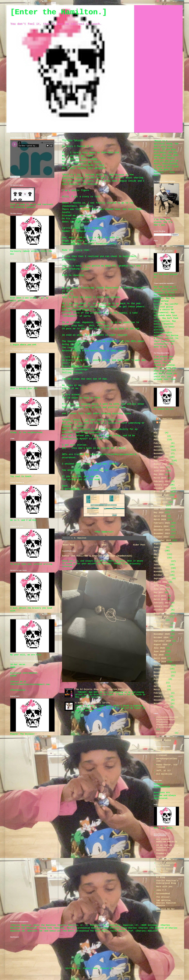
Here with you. (165, 887)
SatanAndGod (163, 894)
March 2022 (160, 599)
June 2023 (159, 547)
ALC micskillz (164, 774)
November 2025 (162, 454)
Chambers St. (164, 854)
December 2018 (162, 700)
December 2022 (162, 568)
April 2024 (160, 516)
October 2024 (161, 495)
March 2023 (160, 558)
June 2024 (159, 509)
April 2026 (160, 436)
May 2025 (159, 474)
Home (104, 545)
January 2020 (161, 669)
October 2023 (161, 537)
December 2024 (162, 488)
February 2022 (162, 603)
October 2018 (161, 707)
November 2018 (162, 704)
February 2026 (162, 443)
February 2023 (162, 561)
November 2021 (162, 613)
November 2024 (162, 492)
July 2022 (159, 585)
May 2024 (159, 513)
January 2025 (161, 485)
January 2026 (161, 447)
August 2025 (160, 464)
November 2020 (162, 634)
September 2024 (162, 499)
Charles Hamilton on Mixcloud (166, 864)
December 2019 (162, 672)
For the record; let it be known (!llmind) (165, 753)
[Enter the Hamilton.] (59, 12)
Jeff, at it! (164, 771)
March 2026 (160, 440)
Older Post (139, 545)
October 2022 (161, 575)
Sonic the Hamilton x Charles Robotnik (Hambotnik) (97, 556)
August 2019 (160, 679)
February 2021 (162, 624)
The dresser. (164, 897)
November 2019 (162, 676)
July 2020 (159, 648)
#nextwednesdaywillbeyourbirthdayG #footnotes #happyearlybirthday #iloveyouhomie (167, 722)
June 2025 (159, 471)
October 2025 (161, 457)
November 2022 (162, 572)
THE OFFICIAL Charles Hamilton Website (166, 903)
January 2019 (161, 697)
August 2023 (160, 544)
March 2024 (160, 520)
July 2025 (159, 468)
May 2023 (159, 551)
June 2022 (159, 589)
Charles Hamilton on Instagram (166, 858)
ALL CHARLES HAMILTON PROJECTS (167, 841)
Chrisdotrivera (165, 733)
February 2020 (162, 665)
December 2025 (162, 450)
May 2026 (159, 433)
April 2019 (160, 686)
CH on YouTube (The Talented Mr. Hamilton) (167, 848)
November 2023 (162, 534)
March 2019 (160, 690)
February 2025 (162, 481)
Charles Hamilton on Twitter (166, 870)
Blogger (118, 968)
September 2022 (162, 579)
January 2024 (161, 527)
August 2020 (160, 645)
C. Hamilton (166, 419)
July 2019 (159, 683)
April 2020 (160, 658)
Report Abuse (162, 740)
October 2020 (161, 638)
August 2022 (160, 582)
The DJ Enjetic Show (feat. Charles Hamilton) (102, 689)
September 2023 (162, 540)
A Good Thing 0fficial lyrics (92, 703)
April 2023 (160, 554)
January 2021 (161, 627)
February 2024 (162, 523)
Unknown (163, 422)
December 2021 (162, 610)
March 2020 (160, 662)
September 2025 (162, 461)
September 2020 (162, 641)
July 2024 (159, 506)
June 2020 (159, 652)
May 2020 (159, 655)
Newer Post (69, 545)
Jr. (11, 180)
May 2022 (159, 593)
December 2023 (162, 530)
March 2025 (160, 478)
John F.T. (162, 890)
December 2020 (162, 631)
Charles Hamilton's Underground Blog (167, 882)
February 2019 (162, 693)
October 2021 (161, 617)
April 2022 (160, 596)
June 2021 (159, 620)
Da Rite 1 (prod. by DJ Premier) (22, 180)
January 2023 (161, 565)
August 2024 (160, 502)
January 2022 (161, 606)
